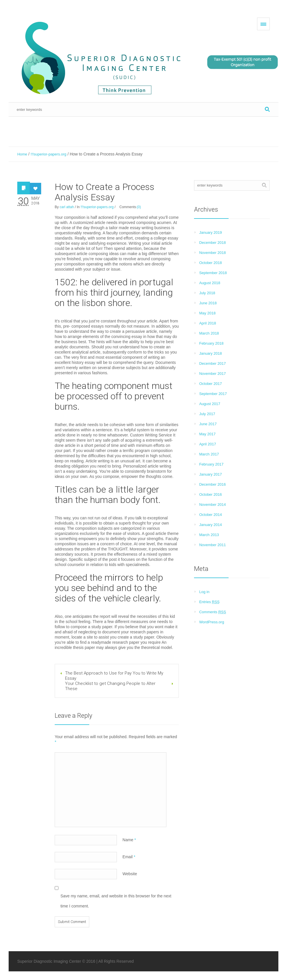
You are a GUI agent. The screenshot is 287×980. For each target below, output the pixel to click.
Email (129, 857)
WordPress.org (212, 622)
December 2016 (213, 484)
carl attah (67, 207)
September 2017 (213, 394)
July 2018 (207, 293)
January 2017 (211, 474)
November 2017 (213, 374)
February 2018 (211, 343)
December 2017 (213, 363)
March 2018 (209, 333)
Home (22, 154)
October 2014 (211, 515)
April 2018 (208, 323)
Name (129, 840)
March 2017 (209, 454)
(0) (139, 207)
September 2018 (213, 273)
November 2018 (213, 253)
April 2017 (208, 444)
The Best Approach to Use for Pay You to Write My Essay (114, 676)
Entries (209, 602)
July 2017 (207, 414)
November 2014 (213, 505)
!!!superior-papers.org (48, 154)
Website (130, 874)
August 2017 (210, 404)
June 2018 (208, 303)
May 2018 (207, 313)
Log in (204, 592)
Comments (213, 612)
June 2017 (208, 424)
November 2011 (213, 545)
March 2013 (209, 535)
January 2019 (211, 232)
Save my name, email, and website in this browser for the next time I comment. (116, 901)
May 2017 (207, 434)
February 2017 (211, 464)
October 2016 (211, 494)
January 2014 (211, 525)
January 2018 (211, 353)
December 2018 (213, 243)
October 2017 (211, 384)
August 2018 (210, 283)
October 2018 (211, 263)
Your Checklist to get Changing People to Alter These (110, 686)
